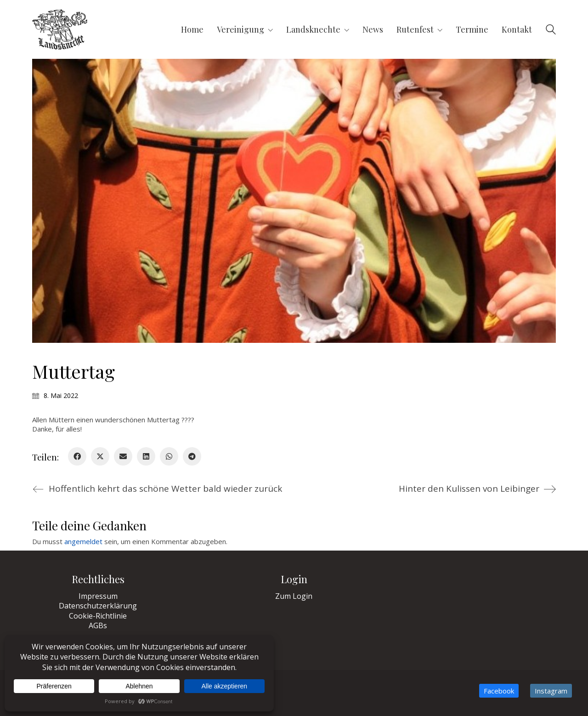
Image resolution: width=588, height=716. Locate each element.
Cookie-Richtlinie (98, 616)
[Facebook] (77, 456)
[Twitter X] (100, 456)
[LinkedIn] (146, 456)
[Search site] (551, 30)
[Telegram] (192, 456)
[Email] (123, 456)
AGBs (98, 626)
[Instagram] (551, 691)
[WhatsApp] (169, 456)
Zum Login (294, 596)
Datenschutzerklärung (98, 606)
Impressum (98, 596)
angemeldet (83, 541)
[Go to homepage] (60, 29)
